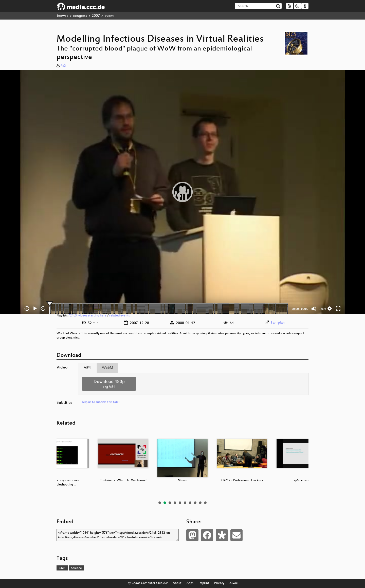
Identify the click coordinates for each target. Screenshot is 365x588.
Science (76, 568)
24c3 (62, 568)
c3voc (233, 583)
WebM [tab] (107, 368)
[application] (182, 192)
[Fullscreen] (338, 309)
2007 (96, 16)
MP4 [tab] (87, 368)
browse (63, 16)
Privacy (219, 583)
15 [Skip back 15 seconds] (27, 308)
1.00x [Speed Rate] (323, 309)
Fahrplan (278, 323)
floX (63, 66)
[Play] (35, 309)
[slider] (169, 309)
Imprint (204, 583)
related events (120, 316)
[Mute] (314, 309)
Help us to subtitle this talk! (100, 402)
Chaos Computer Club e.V (150, 583)
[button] (182, 192)
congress (80, 16)
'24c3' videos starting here (88, 316)
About (177, 583)
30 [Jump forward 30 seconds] (43, 308)
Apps (190, 583)
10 (205, 503)
